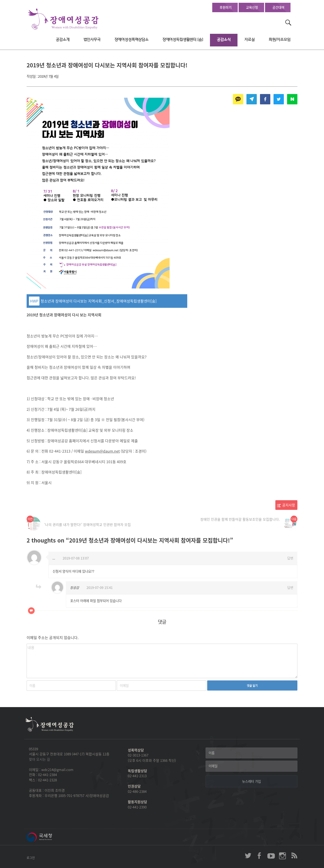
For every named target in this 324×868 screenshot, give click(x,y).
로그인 (31, 858)
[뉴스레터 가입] (251, 781)
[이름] (251, 753)
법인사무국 (92, 40)
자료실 (250, 40)
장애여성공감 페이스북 (260, 856)
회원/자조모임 (280, 40)
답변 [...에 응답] (290, 558)
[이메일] (251, 766)
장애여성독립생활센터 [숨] (183, 40)
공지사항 (289, 505)
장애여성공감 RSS (294, 856)
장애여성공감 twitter (248, 856)
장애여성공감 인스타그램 (282, 856)
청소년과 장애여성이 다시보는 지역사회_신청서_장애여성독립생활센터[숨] (99, 301)
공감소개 (63, 40)
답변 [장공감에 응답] (290, 588)
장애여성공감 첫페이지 (63, 19)
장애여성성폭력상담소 (131, 40)
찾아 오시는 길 (39, 759)
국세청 (50, 837)
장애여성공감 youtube (271, 856)
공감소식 (224, 40)
